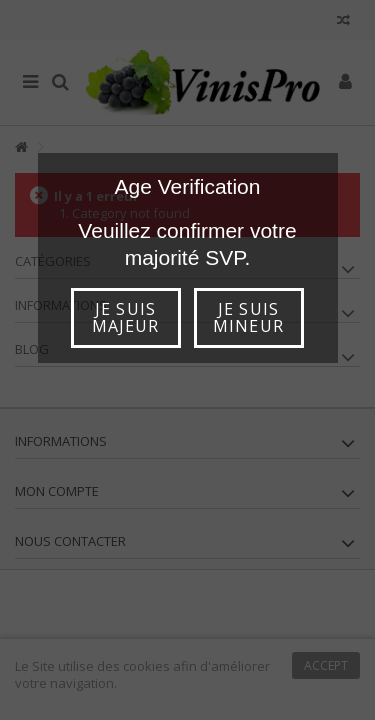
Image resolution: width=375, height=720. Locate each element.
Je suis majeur (125, 317)
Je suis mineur (248, 317)
